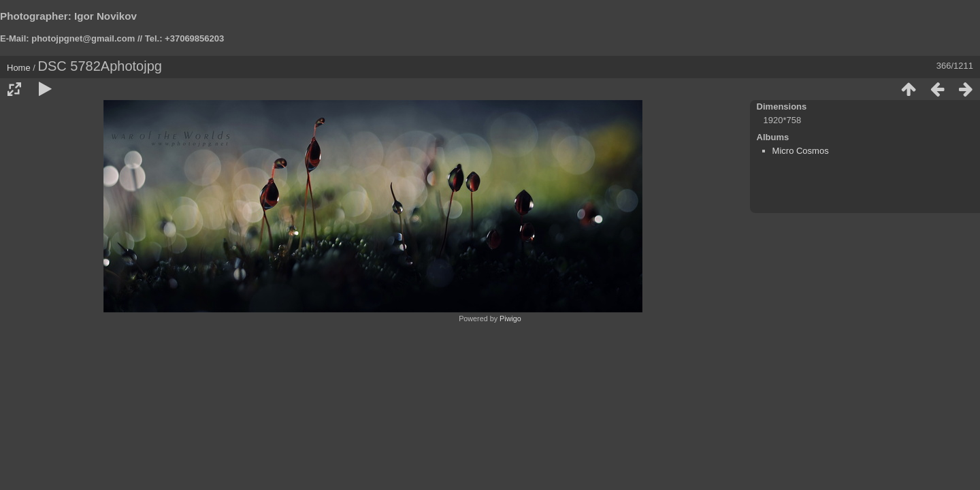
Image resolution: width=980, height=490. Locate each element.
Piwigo (510, 318)
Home (19, 68)
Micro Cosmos (801, 151)
